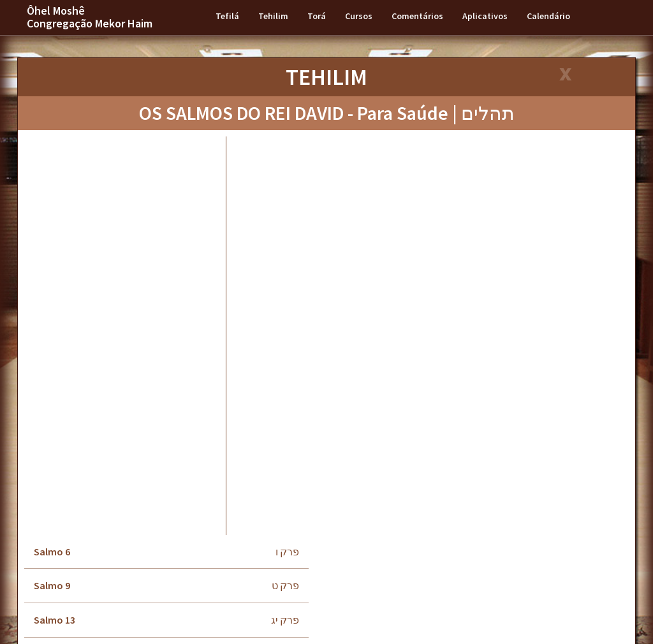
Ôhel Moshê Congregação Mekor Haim (90, 17)
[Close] (565, 76)
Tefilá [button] (227, 16)
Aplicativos (485, 16)
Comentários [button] (417, 16)
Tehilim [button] (273, 16)
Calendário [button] (548, 16)
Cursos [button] (359, 16)
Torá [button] (317, 16)
